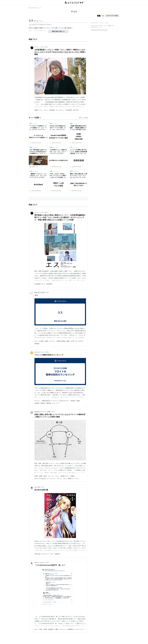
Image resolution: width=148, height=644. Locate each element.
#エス (46, 110)
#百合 (41, 629)
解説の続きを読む (58, 31)
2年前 (46, 47)
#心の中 (81, 341)
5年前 (43, 487)
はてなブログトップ (96, 27)
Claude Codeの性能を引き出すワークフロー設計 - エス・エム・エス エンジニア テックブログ (58, 128)
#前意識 (37, 403)
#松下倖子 (76, 110)
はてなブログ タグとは (97, 26)
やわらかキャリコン (40, 352)
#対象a (72, 476)
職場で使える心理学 (40, 293)
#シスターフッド (79, 629)
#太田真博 (52, 110)
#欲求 (45, 476)
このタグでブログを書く (112, 16)
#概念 (68, 341)
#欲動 (41, 476)
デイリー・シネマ (39, 47)
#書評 (57, 629)
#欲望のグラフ (65, 476)
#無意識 (37, 344)
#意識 (78, 401)
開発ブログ (111, 26)
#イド (58, 403)
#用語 (47, 341)
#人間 (72, 341)
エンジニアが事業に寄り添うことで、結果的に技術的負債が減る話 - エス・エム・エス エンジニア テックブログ (78, 152)
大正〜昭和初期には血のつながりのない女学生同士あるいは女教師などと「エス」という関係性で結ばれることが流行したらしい (38, 152)
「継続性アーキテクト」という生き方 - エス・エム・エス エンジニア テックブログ (38, 176)
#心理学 (41, 341)
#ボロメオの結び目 (40, 479)
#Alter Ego (38, 554)
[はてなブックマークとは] (40, 118)
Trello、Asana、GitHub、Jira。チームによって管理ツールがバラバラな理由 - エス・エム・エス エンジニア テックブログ (58, 176)
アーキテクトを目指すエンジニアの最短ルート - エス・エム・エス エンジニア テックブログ (38, 128)
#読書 (45, 629)
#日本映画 (69, 110)
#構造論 (49, 403)
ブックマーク (34, 124)
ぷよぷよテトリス (35, 25)
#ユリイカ (63, 629)
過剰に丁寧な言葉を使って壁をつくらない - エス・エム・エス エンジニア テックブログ (78, 176)
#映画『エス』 (39, 110)
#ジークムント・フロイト (55, 479)
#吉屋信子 (51, 629)
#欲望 (36, 476)
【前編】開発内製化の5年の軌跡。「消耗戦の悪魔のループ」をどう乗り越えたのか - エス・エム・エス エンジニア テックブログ (78, 128)
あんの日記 (37, 487)
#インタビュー (60, 110)
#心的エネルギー (64, 401)
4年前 (53, 412)
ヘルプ (105, 26)
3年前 (46, 212)
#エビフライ (45, 554)
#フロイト (52, 341)
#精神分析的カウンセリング (50, 401)
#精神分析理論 (61, 341)
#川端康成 (70, 629)
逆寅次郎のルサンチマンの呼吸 (42, 412)
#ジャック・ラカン (54, 476)
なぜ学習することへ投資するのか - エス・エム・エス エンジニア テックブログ (58, 152)
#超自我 (57, 554)
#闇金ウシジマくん (73, 479)
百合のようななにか (40, 562)
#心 (76, 341)
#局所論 (73, 401)
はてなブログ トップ (35, 8)
